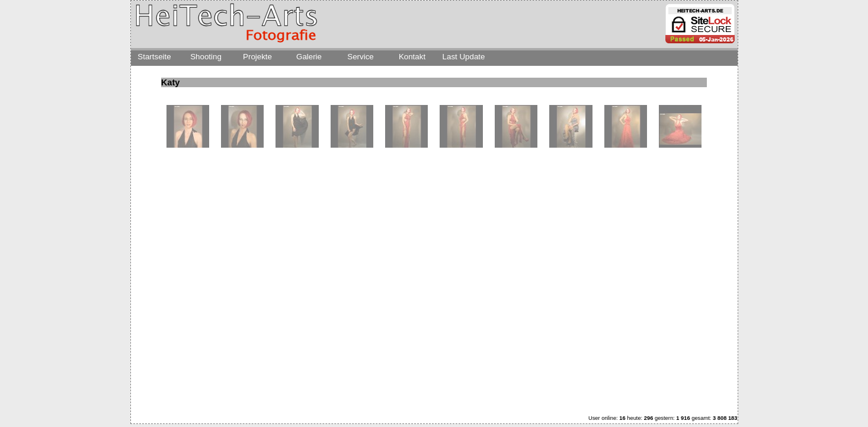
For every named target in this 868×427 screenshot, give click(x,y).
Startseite (154, 57)
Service (360, 57)
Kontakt (412, 57)
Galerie (309, 57)
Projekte (257, 57)
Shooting (206, 57)
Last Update (464, 57)
